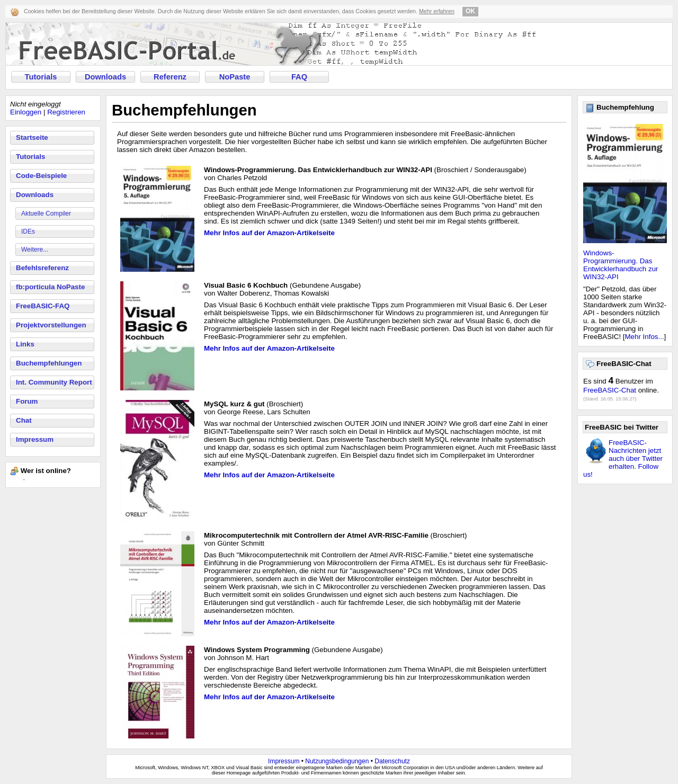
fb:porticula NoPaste (50, 287)
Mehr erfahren (437, 11)
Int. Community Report (54, 382)
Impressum (35, 439)
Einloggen (26, 112)
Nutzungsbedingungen (337, 761)
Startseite (32, 137)
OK (470, 11)
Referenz (170, 77)
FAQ (299, 77)
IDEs (28, 231)
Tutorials (41, 77)
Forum (27, 401)
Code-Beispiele (41, 176)
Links (25, 344)
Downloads (105, 77)
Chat (24, 420)
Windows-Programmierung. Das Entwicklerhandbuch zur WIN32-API (621, 265)
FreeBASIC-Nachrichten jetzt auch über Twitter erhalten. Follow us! (623, 458)
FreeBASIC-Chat (610, 390)
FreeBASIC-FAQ (43, 306)
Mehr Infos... (645, 337)
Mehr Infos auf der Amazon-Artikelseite (269, 233)
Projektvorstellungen (51, 325)
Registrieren (66, 112)
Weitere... (35, 250)
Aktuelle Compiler (46, 213)
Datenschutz (392, 761)
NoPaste (235, 77)
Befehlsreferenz (42, 268)
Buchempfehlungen (49, 363)
